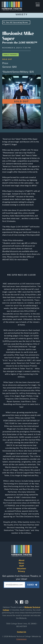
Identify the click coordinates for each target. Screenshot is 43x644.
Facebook (22, 602)
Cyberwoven (21, 639)
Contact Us (22, 632)
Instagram (27, 602)
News (21, 563)
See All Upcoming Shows (17, 22)
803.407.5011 (22, 626)
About (22, 560)
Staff (22, 566)
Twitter (17, 602)
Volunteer (21, 569)
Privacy (22, 571)
